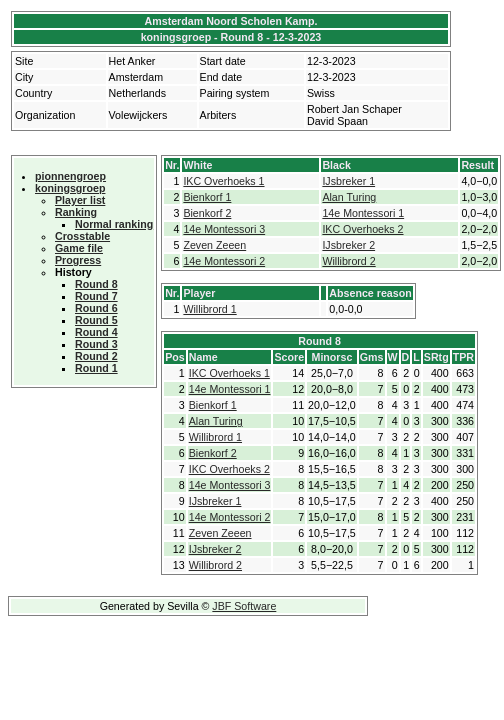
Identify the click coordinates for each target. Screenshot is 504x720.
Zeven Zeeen (214, 245)
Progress (78, 260)
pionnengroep (70, 176)
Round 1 (96, 368)
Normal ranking (114, 224)
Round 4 (96, 332)
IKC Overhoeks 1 (223, 181)
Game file (79, 248)
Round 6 (96, 308)
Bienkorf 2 (207, 213)
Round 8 (96, 284)
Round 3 (96, 344)
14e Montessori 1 (363, 213)
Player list (80, 200)
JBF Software (244, 606)
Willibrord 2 (348, 261)
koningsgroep (70, 188)
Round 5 (96, 320)
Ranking (76, 212)
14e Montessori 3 (224, 229)
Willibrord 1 (209, 309)
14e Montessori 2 (224, 261)
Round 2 (96, 356)
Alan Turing (349, 197)
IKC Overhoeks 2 (362, 229)
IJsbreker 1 (348, 181)
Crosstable (82, 236)
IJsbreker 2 (348, 245)
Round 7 (96, 296)
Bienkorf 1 (207, 197)
